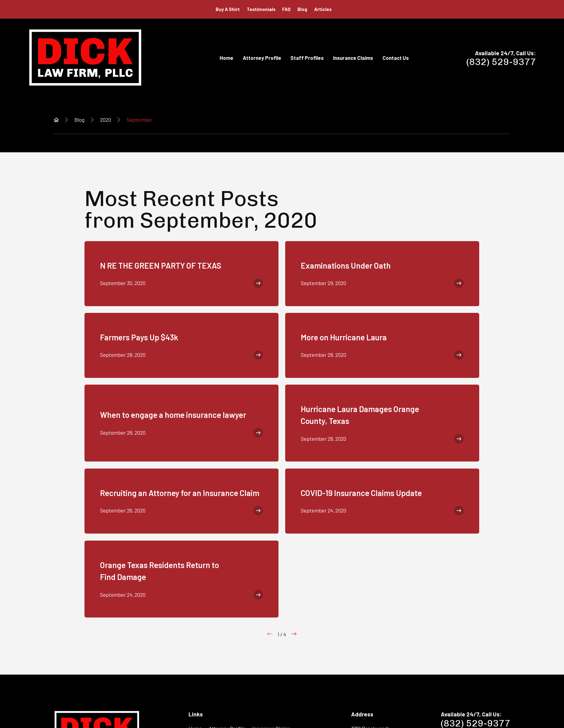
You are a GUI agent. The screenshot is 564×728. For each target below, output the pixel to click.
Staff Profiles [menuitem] (307, 58)
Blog (302, 9)
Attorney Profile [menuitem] (262, 58)
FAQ (286, 9)
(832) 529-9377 (501, 62)
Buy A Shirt (228, 9)
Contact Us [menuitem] (396, 58)
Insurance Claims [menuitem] (353, 58)
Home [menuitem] (226, 58)
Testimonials (261, 9)
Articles (323, 9)
